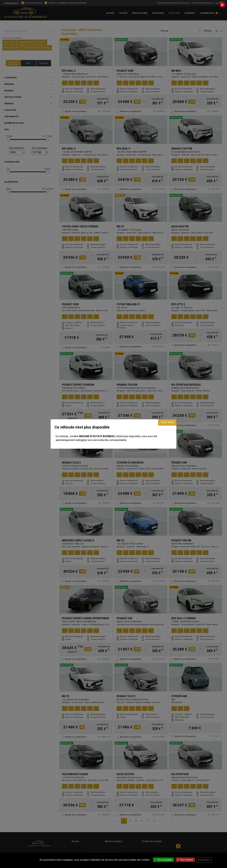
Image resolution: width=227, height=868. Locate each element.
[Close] (222, 5)
